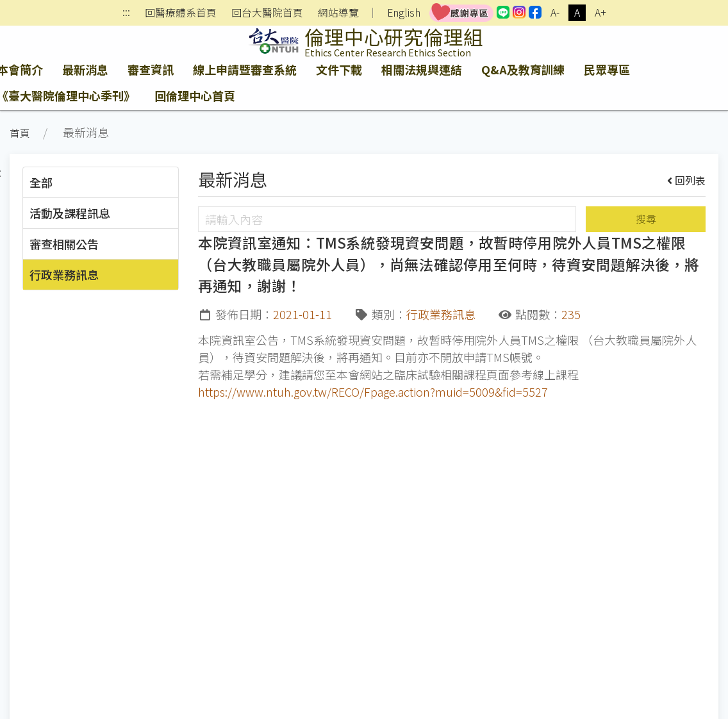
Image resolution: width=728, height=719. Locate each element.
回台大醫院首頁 (267, 13)
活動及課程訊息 (70, 213)
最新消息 (85, 69)
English (404, 12)
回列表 (687, 180)
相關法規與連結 (422, 69)
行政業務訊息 (64, 274)
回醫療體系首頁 (181, 13)
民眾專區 (607, 69)
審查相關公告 (64, 244)
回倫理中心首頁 (195, 95)
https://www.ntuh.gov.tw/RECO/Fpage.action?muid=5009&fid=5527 (373, 392)
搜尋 (646, 219)
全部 (41, 182)
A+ (600, 12)
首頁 (20, 133)
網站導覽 (338, 13)
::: (126, 13)
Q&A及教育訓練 (523, 69)
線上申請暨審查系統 (245, 69)
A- (555, 12)
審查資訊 (151, 69)
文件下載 (339, 69)
